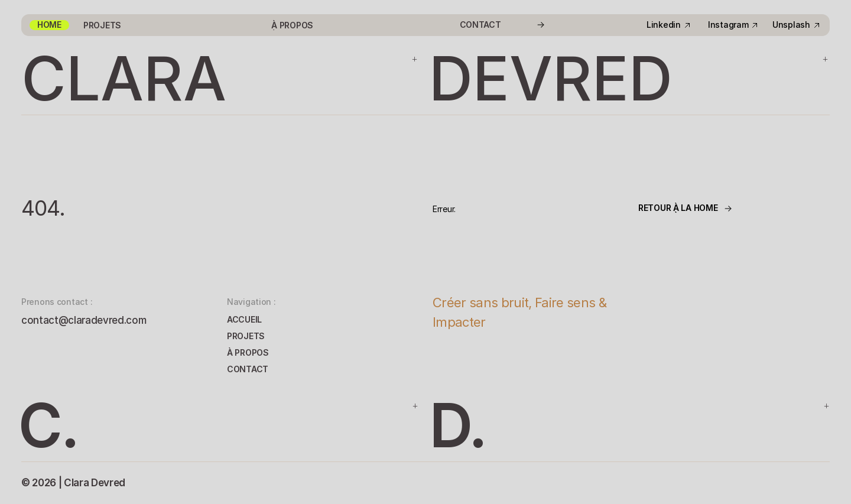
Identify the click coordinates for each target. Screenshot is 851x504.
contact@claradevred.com (84, 320)
